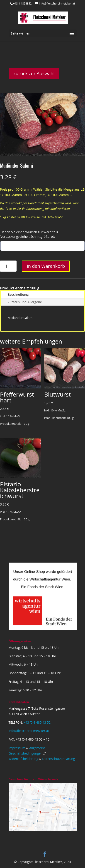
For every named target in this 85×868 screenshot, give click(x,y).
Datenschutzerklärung (58, 759)
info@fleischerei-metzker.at (29, 731)
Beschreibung (18, 294)
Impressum (17, 748)
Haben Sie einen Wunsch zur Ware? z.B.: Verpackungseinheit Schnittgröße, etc (30, 234)
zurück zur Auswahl (34, 73)
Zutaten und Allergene (25, 302)
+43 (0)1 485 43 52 (37, 722)
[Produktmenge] (8, 266)
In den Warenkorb (46, 266)
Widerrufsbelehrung (23, 759)
